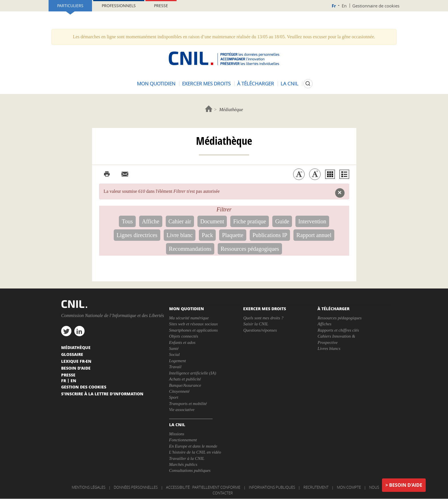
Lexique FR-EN (76, 361)
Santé (174, 348)
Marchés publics (183, 464)
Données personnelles (136, 487)
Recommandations (190, 249)
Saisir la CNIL (256, 324)
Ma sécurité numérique (189, 318)
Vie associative (182, 410)
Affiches (324, 324)
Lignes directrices (137, 235)
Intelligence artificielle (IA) (193, 373)
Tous (127, 221)
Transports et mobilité (188, 404)
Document (212, 221)
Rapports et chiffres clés (338, 330)
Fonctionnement (183, 440)
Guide (282, 221)
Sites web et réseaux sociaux (194, 324)
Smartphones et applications (194, 330)
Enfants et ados (182, 342)
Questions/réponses (260, 330)
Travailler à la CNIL (187, 458)
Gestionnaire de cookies (376, 6)
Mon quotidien (156, 84)
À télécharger (256, 84)
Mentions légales (89, 487)
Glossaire (72, 354)
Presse (161, 6)
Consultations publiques (190, 470)
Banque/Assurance (185, 385)
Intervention (312, 221)
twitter (66, 331)
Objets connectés (184, 336)
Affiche (151, 221)
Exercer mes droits (206, 84)
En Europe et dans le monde (193, 446)
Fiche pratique (250, 221)
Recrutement (316, 487)
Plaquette (233, 235)
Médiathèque (76, 347)
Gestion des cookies (84, 387)
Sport (174, 397)
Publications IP (270, 235)
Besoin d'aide (406, 485)
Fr (334, 6)
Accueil (209, 109)
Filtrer (224, 209)
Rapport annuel (314, 235)
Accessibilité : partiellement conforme (203, 487)
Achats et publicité (185, 379)
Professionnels (119, 6)
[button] (340, 193)
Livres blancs (329, 348)
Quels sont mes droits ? (263, 318)
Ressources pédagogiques (250, 249)
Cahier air (180, 221)
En (344, 6)
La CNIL (289, 84)
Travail (175, 367)
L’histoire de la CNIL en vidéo (195, 452)
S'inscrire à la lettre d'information (102, 394)
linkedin (79, 331)
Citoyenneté (179, 391)
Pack (207, 235)
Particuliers (70, 6)
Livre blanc (180, 235)
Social (175, 354)
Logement (178, 361)
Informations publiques (272, 487)
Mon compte (349, 487)
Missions (177, 434)
